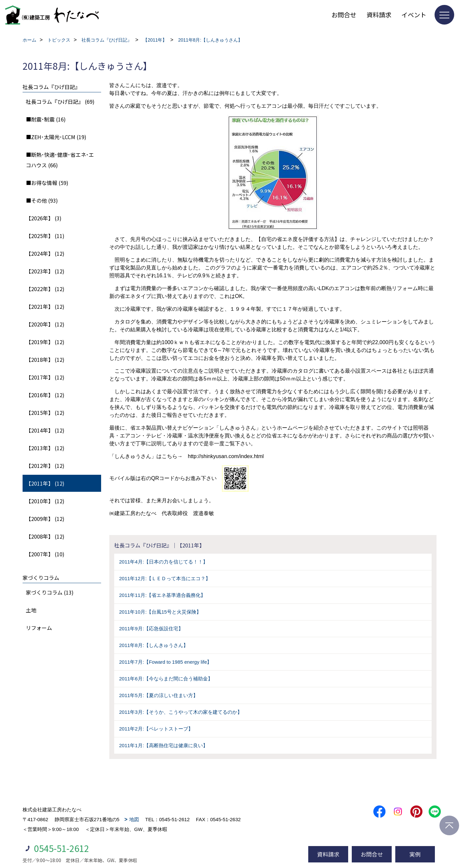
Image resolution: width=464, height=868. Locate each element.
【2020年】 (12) (45, 324)
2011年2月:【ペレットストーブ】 (156, 729)
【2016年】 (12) (45, 395)
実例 (415, 854)
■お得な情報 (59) (47, 183)
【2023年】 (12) (45, 271)
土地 (31, 610)
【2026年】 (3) (44, 218)
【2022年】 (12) (45, 289)
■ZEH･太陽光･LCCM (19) (56, 137)
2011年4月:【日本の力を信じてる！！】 (163, 562)
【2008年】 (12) (45, 536)
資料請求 (379, 15)
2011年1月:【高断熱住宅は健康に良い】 (163, 745)
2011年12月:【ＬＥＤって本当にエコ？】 (165, 578)
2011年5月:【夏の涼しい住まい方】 (159, 695)
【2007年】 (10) (45, 554)
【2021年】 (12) (45, 306)
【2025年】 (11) (45, 236)
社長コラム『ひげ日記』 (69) (60, 102)
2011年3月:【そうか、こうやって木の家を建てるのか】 (181, 712)
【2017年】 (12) (45, 377)
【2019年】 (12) (45, 342)
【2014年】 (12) (45, 430)
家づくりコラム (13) (50, 592)
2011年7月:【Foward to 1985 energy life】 (165, 662)
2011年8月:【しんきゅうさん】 (154, 645)
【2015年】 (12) (45, 413)
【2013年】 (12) (45, 448)
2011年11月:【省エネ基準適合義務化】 (162, 595)
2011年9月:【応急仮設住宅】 (151, 628)
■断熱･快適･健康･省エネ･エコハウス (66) (60, 160)
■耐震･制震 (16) (46, 119)
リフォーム (39, 628)
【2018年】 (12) (45, 360)
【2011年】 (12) (45, 483)
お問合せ (344, 15)
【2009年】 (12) (45, 519)
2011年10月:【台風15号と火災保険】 (160, 612)
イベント (414, 15)
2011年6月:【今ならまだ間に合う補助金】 (166, 679)
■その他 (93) (42, 200)
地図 (134, 819)
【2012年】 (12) (45, 466)
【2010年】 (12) (45, 501)
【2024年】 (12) (45, 253)
